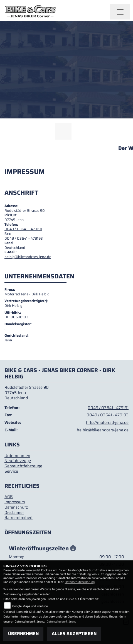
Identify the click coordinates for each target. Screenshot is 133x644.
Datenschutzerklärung (80, 582)
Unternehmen (17, 456)
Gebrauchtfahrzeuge (23, 466)
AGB (9, 497)
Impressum (15, 502)
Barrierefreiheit (19, 517)
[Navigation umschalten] (120, 12)
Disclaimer (14, 512)
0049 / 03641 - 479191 (23, 229)
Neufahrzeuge (18, 461)
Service (11, 471)
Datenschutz (16, 507)
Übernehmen (23, 634)
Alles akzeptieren (74, 634)
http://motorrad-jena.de (107, 422)
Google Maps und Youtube (30, 606)
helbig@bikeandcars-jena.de (28, 257)
